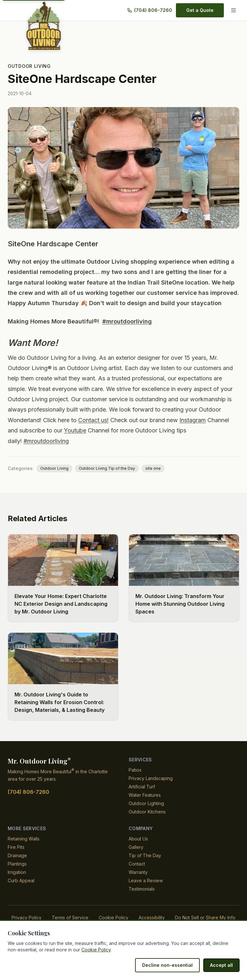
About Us (138, 839)
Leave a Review (145, 880)
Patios (135, 770)
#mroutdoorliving (125, 321)
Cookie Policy (113, 917)
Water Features (145, 795)
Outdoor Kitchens (147, 812)
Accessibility (151, 917)
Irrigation (17, 872)
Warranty (138, 872)
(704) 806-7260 (153, 10)
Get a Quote (201, 10)
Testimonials (142, 889)
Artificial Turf (142, 787)
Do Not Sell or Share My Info (205, 917)
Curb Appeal (21, 880)
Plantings (18, 864)
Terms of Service (70, 917)
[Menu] (233, 10)
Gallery (136, 847)
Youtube (77, 430)
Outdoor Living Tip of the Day (104, 468)
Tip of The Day (144, 855)
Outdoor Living (29, 66)
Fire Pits (16, 847)
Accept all (222, 965)
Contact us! (96, 420)
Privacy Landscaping (151, 778)
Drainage (17, 855)
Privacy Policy (27, 917)
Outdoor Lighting (146, 803)
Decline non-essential (170, 965)
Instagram (198, 420)
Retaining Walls (24, 839)
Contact (137, 864)
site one (148, 468)
